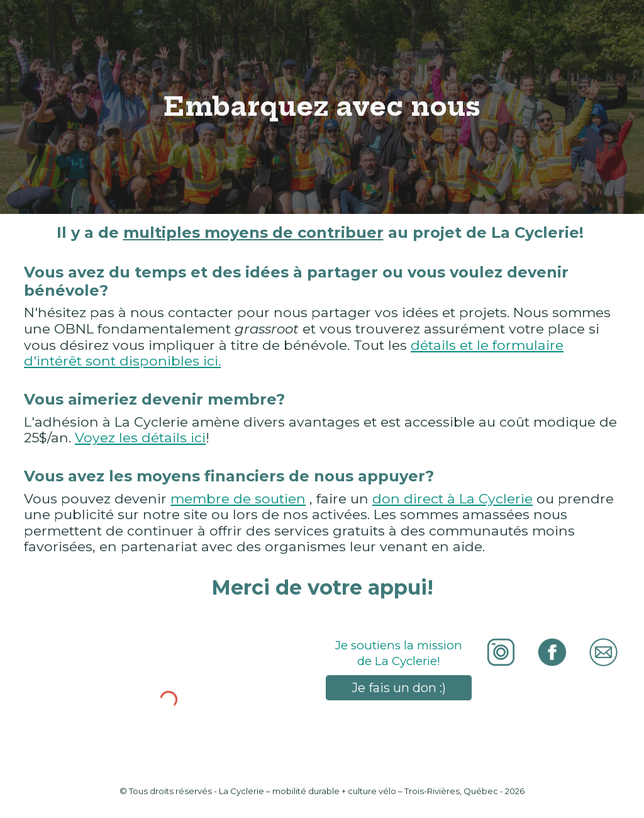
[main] (322, 107)
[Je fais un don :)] (399, 688)
